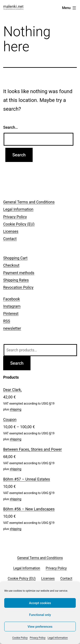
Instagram (12, 306)
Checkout (11, 265)
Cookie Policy (20, 638)
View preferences (40, 627)
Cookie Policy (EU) (19, 224)
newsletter (12, 328)
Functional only (40, 615)
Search (17, 363)
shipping (16, 409)
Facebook (12, 299)
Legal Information (58, 638)
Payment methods (19, 273)
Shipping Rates (16, 280)
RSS (7, 321)
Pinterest (11, 314)
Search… (11, 127)
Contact (10, 239)
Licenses (11, 231)
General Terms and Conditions (29, 202)
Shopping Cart (15, 258)
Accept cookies (40, 603)
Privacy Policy (38, 638)
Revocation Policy (18, 287)
